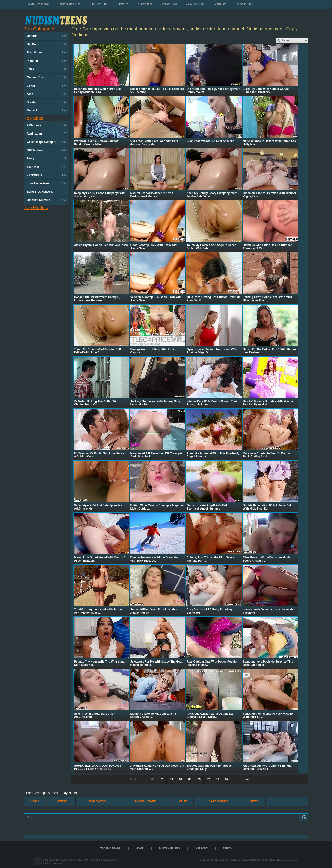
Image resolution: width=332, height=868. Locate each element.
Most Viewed (146, 801)
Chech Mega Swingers (46, 142)
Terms (227, 848)
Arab (46, 94)
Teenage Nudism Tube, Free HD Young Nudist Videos (86, 860)
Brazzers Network (46, 200)
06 (199, 779)
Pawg (46, 158)
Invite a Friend (169, 848)
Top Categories (40, 29)
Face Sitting (46, 53)
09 (227, 779)
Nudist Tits (122, 4)
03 (171, 779)
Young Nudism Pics (69, 4)
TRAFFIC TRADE (110, 848)
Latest (61, 801)
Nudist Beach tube (39, 4)
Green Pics (220, 4)
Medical (46, 111)
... (236, 779)
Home (35, 801)
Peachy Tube (169, 4)
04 (180, 779)
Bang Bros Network (46, 192)
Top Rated (97, 801)
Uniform (46, 36)
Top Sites (34, 118)
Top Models (36, 208)
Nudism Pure (145, 4)
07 (208, 779)
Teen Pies (46, 167)
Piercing (46, 61)
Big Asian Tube (244, 4)
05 (190, 779)
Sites (255, 801)
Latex (46, 69)
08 (217, 779)
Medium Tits (46, 77)
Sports (46, 102)
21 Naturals (46, 175)
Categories (218, 801)
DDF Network (46, 150)
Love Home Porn (46, 183)
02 (162, 779)
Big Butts (46, 44)
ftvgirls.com (46, 134)
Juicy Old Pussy (195, 4)
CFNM (46, 86)
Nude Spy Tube (98, 4)
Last (246, 779)
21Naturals (46, 125)
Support (201, 848)
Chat (183, 801)
